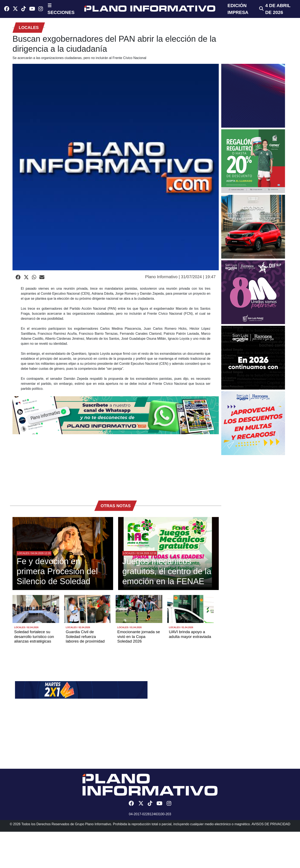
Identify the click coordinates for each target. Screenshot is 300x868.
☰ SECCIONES (61, 9)
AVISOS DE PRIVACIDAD (271, 824)
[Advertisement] (116, 465)
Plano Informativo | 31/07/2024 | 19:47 (180, 277)
